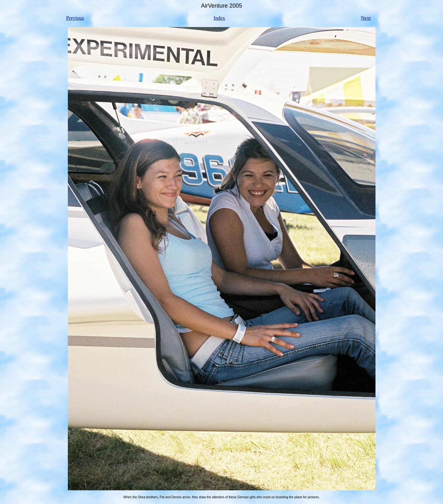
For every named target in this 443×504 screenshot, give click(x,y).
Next (366, 18)
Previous (75, 18)
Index (219, 18)
